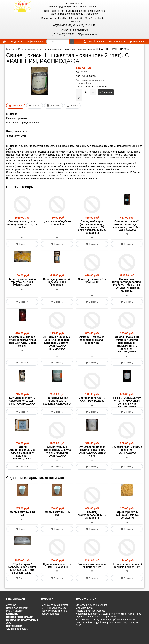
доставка (82, 71)
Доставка (11, 620)
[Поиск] (58, 42)
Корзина (137, 41)
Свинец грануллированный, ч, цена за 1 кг (92, 524)
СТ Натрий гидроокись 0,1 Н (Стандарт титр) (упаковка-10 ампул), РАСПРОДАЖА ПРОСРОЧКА (57, 343)
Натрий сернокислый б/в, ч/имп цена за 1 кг (127, 574)
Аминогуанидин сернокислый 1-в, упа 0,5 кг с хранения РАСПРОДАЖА (57, 457)
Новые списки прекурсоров (91, 625)
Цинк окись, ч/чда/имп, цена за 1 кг (57, 223)
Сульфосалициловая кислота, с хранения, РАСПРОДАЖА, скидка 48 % (92, 457)
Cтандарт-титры (85, 622)
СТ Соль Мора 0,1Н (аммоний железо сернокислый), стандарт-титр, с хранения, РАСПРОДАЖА (127, 344)
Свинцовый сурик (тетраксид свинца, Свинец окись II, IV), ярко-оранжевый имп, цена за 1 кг (92, 227)
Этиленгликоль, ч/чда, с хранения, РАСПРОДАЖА (127, 456)
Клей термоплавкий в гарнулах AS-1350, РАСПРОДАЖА (22, 282)
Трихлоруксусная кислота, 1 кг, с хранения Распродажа (57, 401)
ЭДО (9, 638)
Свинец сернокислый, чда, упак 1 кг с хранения (57, 282)
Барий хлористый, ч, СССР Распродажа (92, 399)
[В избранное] (79, 98)
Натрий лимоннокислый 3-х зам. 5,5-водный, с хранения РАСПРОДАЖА (22, 459)
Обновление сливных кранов (92, 620)
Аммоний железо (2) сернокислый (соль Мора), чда (92, 340)
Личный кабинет (94, 41)
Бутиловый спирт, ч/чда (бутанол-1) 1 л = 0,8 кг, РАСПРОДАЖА (22, 401)
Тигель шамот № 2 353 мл (57, 522)
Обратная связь (87, 34)
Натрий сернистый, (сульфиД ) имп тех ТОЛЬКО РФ (127, 524)
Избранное (117, 41)
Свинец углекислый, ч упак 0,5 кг (92, 281)
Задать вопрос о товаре (89, 80)
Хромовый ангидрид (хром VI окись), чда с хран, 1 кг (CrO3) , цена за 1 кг (22, 341)
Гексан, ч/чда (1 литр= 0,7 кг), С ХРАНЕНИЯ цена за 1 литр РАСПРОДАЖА (127, 402)
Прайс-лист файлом (17, 622)
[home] (4, 42)
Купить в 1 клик (84, 83)
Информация (35, 41)
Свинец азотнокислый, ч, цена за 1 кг (92, 574)
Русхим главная (15, 625)
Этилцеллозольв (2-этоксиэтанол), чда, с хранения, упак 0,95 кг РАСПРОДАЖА (127, 226)
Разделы (16, 41)
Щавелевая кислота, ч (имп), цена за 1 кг (57, 574)
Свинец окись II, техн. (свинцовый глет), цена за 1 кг (22, 224)
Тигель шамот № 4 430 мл (22, 522)
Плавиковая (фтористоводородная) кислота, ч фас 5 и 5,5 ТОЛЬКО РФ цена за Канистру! (127, 285)
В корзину (106, 92)
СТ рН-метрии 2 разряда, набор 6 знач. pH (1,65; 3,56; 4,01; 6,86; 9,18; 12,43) (22, 577)
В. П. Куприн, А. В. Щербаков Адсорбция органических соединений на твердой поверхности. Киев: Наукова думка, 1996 (108, 637)
